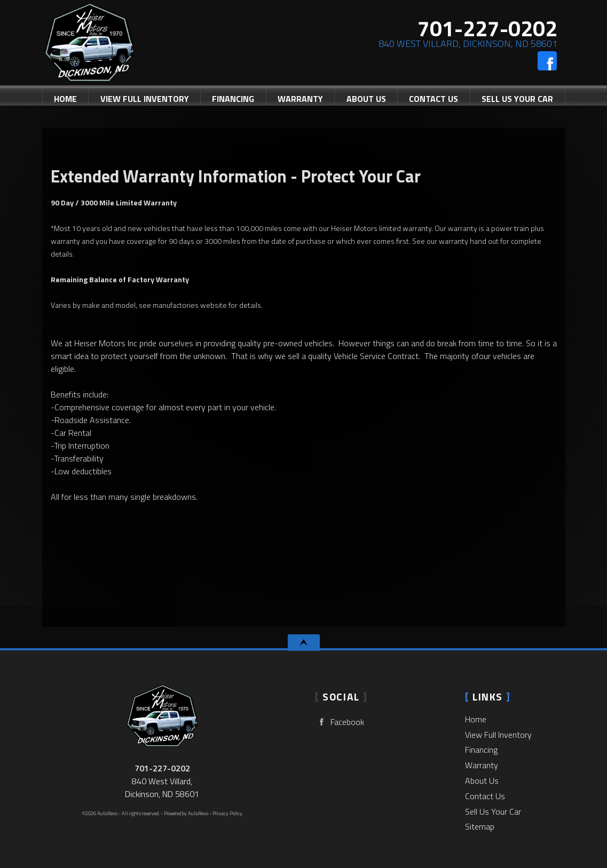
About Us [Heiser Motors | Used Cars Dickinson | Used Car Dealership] (366, 99)
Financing (481, 750)
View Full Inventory (498, 735)
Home (476, 719)
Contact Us (485, 796)
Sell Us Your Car (517, 99)
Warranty (482, 765)
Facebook (340, 722)
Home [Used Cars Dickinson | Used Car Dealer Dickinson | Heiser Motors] (65, 99)
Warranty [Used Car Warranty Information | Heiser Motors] (300, 99)
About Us (482, 781)
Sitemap (480, 826)
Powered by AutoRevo (186, 813)
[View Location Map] (465, 44)
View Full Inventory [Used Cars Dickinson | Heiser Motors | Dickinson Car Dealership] (145, 99)
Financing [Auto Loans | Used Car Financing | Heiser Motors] (233, 99)
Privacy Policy (227, 813)
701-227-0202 (162, 768)
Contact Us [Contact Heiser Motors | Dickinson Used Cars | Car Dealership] (433, 99)
